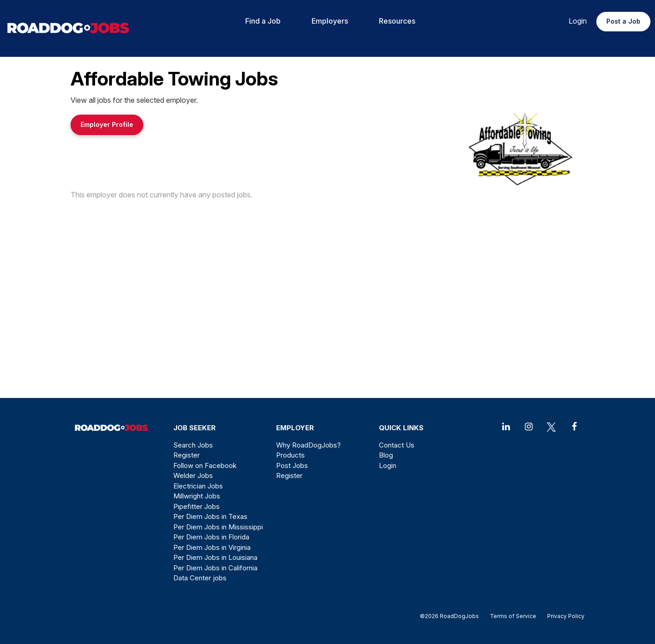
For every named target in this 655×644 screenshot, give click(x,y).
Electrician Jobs (198, 486)
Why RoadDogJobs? (308, 445)
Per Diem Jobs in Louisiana (215, 557)
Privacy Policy (563, 616)
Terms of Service (513, 616)
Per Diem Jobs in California (215, 568)
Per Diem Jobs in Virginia (212, 547)
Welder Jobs (193, 475)
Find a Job (263, 21)
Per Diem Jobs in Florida (211, 537)
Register (186, 455)
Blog (386, 455)
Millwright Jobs (197, 496)
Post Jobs (292, 465)
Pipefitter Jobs (196, 506)
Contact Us (397, 445)
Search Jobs (193, 445)
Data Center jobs (200, 578)
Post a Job (623, 21)
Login (578, 21)
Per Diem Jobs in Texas (210, 516)
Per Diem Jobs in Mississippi (218, 527)
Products (290, 455)
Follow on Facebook (205, 465)
